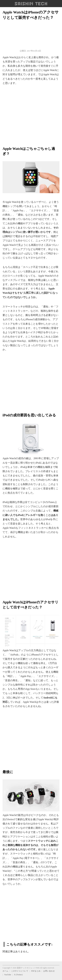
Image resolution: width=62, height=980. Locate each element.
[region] (31, 114)
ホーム (5, 971)
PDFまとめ (36, 971)
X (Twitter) (18, 975)
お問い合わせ (49, 971)
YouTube (8, 975)
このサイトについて (20, 971)
